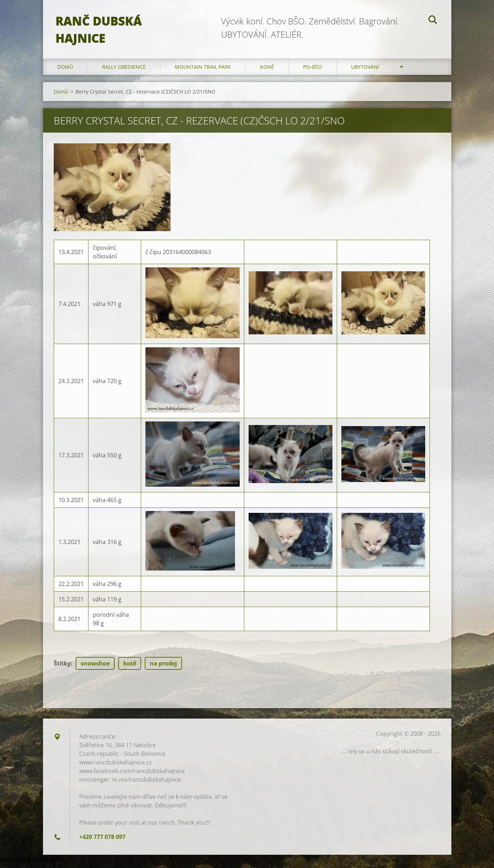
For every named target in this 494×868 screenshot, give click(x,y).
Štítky (62, 668)
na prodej (163, 668)
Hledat (433, 21)
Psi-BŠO (313, 71)
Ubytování (365, 71)
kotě (130, 668)
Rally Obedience (124, 71)
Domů (65, 71)
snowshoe (95, 668)
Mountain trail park (203, 71)
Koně (267, 71)
